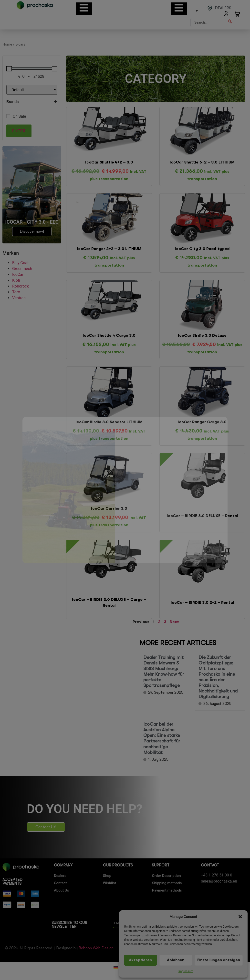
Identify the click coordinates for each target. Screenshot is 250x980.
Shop (107, 876)
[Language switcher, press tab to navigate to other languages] (195, 11)
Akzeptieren (140, 960)
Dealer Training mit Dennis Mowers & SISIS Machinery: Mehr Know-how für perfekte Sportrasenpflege (164, 671)
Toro (16, 292)
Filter (19, 131)
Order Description (166, 876)
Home (7, 44)
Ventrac (19, 298)
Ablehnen (176, 960)
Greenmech (22, 269)
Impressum (186, 971)
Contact (60, 883)
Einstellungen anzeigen (219, 960)
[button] (240, 917)
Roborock (21, 286)
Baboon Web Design (96, 948)
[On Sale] (8, 116)
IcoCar (18, 274)
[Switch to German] (116, 967)
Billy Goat (20, 263)
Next (174, 622)
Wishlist (110, 883)
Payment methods (167, 890)
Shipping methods (167, 883)
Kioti (16, 280)
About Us (62, 890)
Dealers (60, 876)
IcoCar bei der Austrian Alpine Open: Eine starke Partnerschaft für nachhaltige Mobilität (162, 738)
